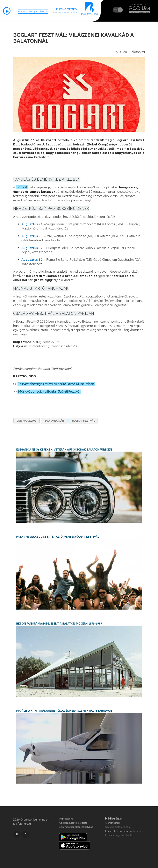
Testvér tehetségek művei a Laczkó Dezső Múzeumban (56, 384)
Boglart (22, 187)
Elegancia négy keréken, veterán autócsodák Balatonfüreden (64, 450)
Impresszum (66, 819)
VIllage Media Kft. (123, 835)
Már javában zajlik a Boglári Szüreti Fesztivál (49, 392)
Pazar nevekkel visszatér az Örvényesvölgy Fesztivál (58, 537)
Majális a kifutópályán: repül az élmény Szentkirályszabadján (64, 711)
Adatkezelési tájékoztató (73, 823)
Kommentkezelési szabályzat (76, 827)
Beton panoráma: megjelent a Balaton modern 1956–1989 (59, 624)
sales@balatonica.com (118, 827)
